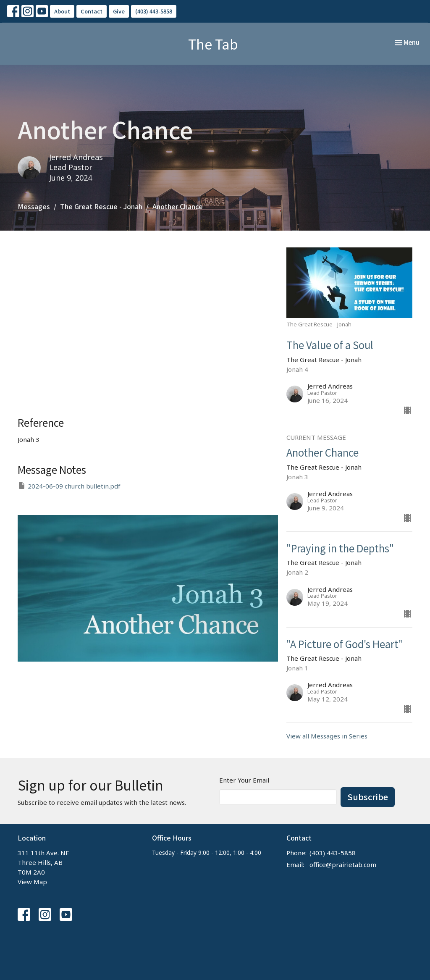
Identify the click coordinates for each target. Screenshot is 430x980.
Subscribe (368, 797)
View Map (32, 882)
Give (119, 11)
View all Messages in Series (327, 736)
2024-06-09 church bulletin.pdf (69, 486)
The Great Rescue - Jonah (101, 206)
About (62, 11)
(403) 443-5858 (154, 11)
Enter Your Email (244, 780)
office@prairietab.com (343, 864)
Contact (92, 11)
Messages (34, 206)
